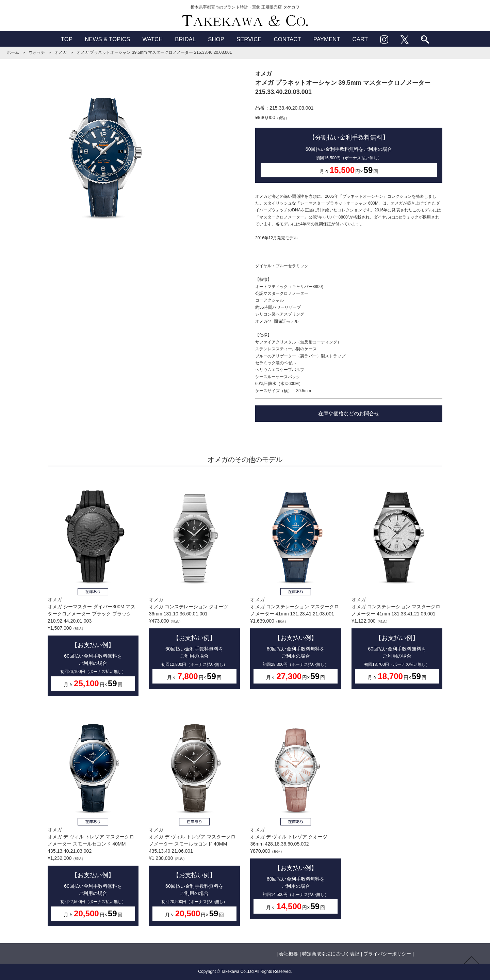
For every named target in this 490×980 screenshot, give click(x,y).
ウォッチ (37, 52)
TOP (67, 39)
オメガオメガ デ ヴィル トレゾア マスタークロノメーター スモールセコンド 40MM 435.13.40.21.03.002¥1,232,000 (93, 816)
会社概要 (289, 954)
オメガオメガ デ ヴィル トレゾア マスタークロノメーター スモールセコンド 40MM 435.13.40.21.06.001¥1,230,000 (194, 816)
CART (360, 39)
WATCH (152, 39)
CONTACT (288, 39)
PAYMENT (327, 39)
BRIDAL (185, 39)
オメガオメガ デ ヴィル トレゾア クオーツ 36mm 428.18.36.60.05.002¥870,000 (296, 813)
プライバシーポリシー (387, 954)
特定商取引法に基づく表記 (331, 954)
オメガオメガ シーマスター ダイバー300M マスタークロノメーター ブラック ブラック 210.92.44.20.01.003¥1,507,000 (93, 587)
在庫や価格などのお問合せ (349, 413)
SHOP (216, 39)
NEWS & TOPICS (107, 39)
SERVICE (249, 39)
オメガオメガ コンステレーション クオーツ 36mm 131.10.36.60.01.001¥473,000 (194, 583)
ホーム (13, 52)
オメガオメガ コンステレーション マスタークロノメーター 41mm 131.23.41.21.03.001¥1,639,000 (296, 583)
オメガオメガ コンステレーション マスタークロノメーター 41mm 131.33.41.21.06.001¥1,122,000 (397, 583)
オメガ (61, 52)
